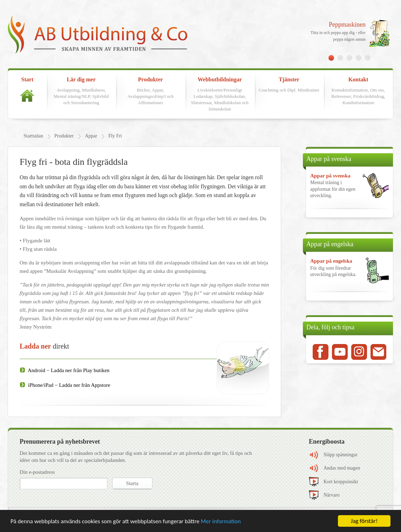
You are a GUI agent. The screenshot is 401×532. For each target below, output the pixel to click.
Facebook (321, 352)
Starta (132, 483)
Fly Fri (115, 136)
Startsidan (33, 136)
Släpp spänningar (341, 455)
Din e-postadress (37, 472)
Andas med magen (342, 468)
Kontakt (358, 91)
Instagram (359, 352)
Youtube (340, 352)
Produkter (150, 91)
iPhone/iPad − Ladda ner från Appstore (68, 385)
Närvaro (332, 495)
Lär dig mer (81, 91)
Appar (91, 136)
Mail (378, 352)
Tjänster (289, 85)
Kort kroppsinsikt (341, 482)
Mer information (221, 521)
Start (27, 89)
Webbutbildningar (220, 95)
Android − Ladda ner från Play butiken (68, 370)
